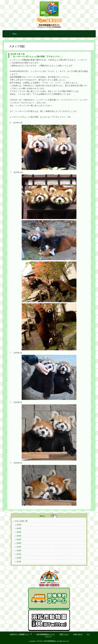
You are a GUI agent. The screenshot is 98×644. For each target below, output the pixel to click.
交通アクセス (64, 634)
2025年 (19, 524)
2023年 (19, 532)
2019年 (19, 547)
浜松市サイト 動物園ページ (19, 634)
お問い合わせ (78, 634)
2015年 (19, 561)
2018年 (19, 550)
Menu (15, 34)
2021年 (19, 539)
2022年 (19, 535)
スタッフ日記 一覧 (21, 521)
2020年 (19, 543)
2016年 (19, 558)
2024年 (19, 528)
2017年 (19, 554)
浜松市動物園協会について (46, 634)
